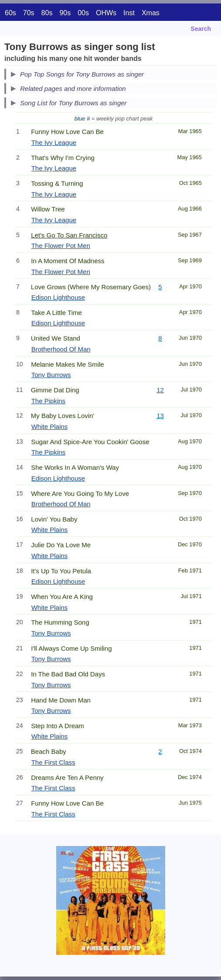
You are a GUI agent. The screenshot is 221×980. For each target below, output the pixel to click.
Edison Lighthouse (58, 297)
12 (160, 390)
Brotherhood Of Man (61, 349)
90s (65, 13)
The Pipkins (48, 401)
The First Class (53, 762)
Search (201, 29)
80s (47, 13)
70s (29, 13)
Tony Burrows (51, 375)
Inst (129, 13)
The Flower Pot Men (61, 246)
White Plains (49, 426)
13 (160, 416)
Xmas (151, 13)
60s (10, 13)
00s (83, 13)
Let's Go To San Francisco (69, 235)
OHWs (106, 13)
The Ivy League (54, 142)
